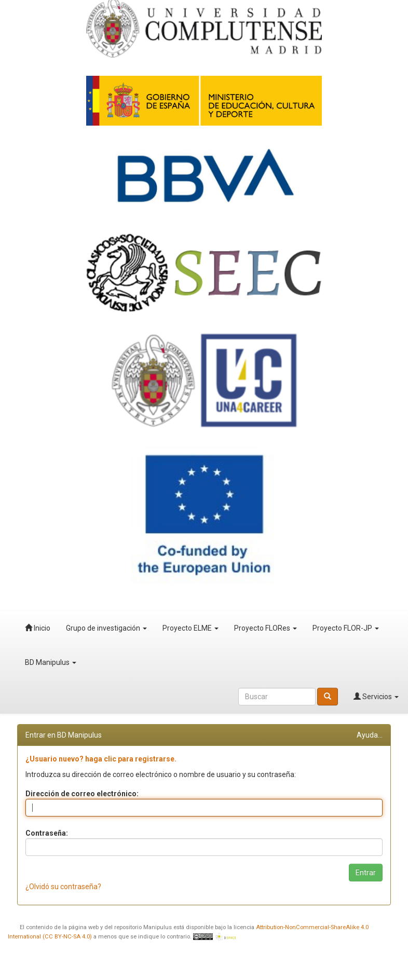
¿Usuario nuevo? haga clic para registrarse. (101, 759)
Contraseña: (47, 833)
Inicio (38, 628)
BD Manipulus (51, 662)
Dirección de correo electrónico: (82, 794)
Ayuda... (370, 735)
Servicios (376, 697)
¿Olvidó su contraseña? (63, 887)
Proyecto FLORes (266, 628)
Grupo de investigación (106, 628)
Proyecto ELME (191, 628)
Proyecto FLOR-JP (346, 628)
